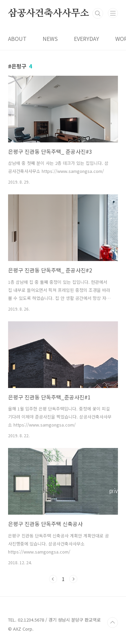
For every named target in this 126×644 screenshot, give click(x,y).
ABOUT (17, 39)
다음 (73, 579)
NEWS (50, 39)
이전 (53, 579)
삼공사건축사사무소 (49, 13)
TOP (113, 623)
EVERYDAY (87, 39)
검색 (98, 13)
